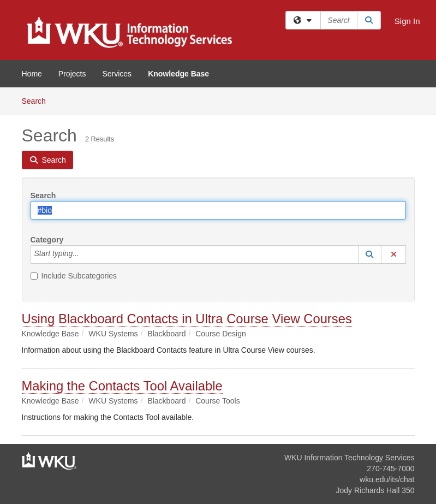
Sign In (407, 21)
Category (47, 240)
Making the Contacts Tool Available (122, 386)
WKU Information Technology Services (350, 458)
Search (38, 100)
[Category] (85, 254)
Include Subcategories (74, 276)
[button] (370, 254)
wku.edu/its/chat (387, 479)
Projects (72, 74)
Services (117, 74)
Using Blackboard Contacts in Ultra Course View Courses (187, 319)
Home (32, 74)
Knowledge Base (178, 74)
